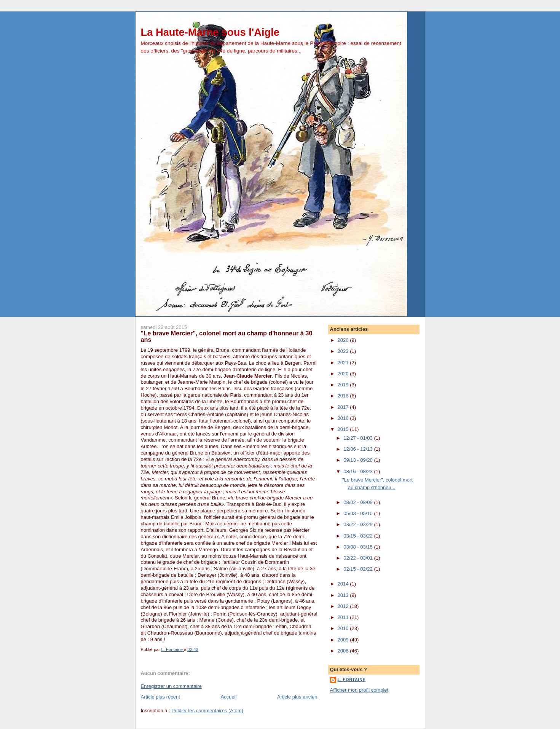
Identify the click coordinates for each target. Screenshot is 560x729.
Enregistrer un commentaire (171, 686)
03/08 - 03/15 (359, 547)
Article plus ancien (297, 697)
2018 (344, 396)
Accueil (228, 697)
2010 (344, 628)
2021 (344, 363)
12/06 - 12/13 (359, 449)
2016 (344, 418)
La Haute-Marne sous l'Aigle (210, 32)
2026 (344, 340)
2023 (344, 351)
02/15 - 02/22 (359, 569)
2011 (344, 617)
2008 (344, 651)
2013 (344, 595)
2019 (344, 385)
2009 (344, 640)
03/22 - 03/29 (359, 524)
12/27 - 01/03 (359, 438)
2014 (344, 584)
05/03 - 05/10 (359, 513)
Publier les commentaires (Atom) (207, 711)
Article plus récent (160, 697)
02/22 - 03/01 (359, 558)
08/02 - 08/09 (359, 502)
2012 (344, 606)
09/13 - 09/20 (359, 460)
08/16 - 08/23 (359, 471)
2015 (344, 429)
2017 (344, 407)
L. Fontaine (352, 680)
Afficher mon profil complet (359, 690)
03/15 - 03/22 (359, 536)
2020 (344, 374)
